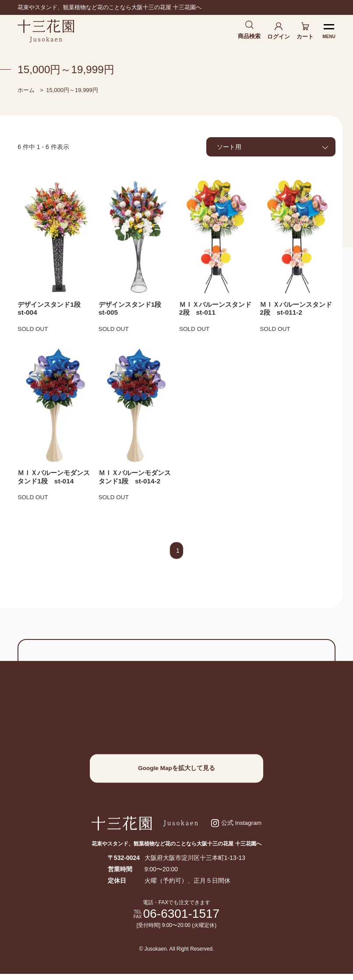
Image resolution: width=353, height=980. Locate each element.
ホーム (26, 91)
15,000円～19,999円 (72, 91)
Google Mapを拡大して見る (176, 772)
